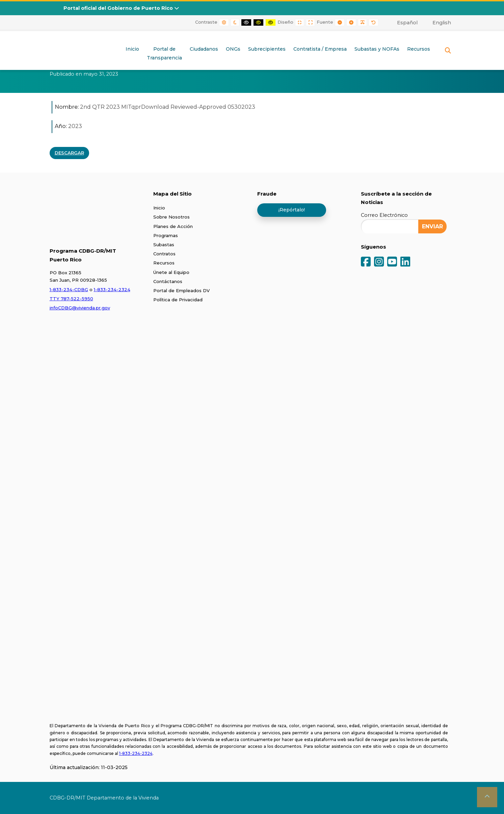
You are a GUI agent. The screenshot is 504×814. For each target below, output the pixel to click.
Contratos (164, 254)
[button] (487, 797)
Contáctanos (168, 281)
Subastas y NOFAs (377, 49)
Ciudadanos (204, 49)
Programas (166, 235)
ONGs (233, 49)
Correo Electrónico (384, 215)
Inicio (132, 49)
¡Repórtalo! (292, 210)
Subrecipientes (267, 49)
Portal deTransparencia (164, 53)
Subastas (164, 245)
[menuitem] (403, 23)
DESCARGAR (69, 153)
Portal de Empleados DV (181, 290)
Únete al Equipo (171, 272)
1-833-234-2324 (112, 289)
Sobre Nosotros (171, 217)
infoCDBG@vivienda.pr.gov (80, 308)
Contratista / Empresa (320, 49)
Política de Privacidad (178, 300)
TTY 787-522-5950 (71, 299)
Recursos (419, 49)
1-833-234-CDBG (69, 289)
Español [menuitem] (407, 23)
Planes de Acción (173, 226)
